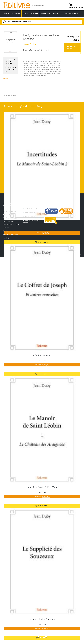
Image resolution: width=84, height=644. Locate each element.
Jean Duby (30, 44)
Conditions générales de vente (32, 222)
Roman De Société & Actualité (37, 50)
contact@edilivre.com (10, 234)
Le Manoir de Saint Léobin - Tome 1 (42, 487)
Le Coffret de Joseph (42, 355)
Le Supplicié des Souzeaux (42, 619)
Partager (5, 79)
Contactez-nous (31, 212)
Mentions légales (31, 216)
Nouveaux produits (32, 208)
